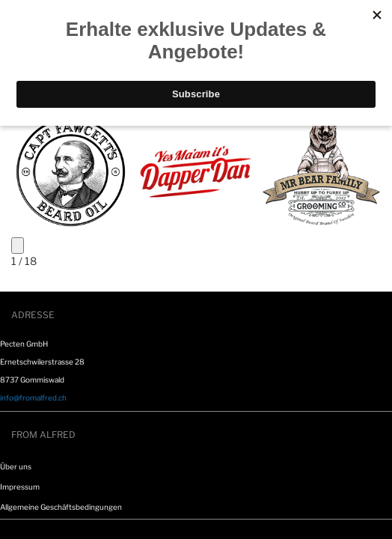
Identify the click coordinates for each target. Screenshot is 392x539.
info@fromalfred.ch (33, 398)
